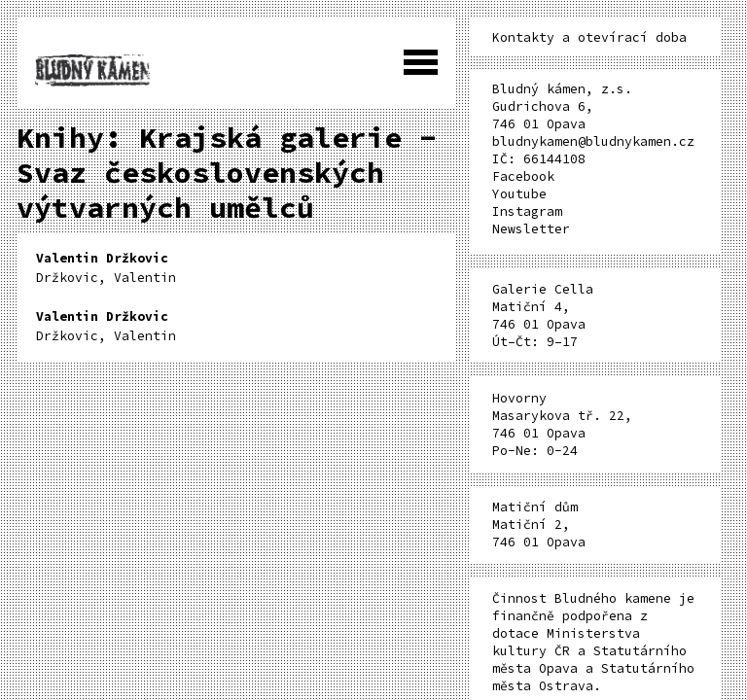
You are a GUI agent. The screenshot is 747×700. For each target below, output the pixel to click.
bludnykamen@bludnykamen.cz (593, 141)
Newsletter (531, 229)
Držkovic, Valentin (106, 268)
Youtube (519, 194)
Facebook (523, 176)
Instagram (527, 211)
